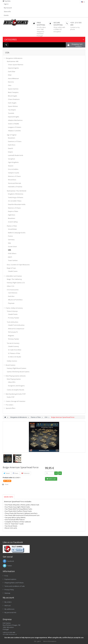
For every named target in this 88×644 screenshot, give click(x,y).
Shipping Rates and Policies (14, 583)
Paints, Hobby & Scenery (14, 308)
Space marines (13, 89)
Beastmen (12, 138)
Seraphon (12, 159)
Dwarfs (11, 148)
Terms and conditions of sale (15, 586)
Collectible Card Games (14, 276)
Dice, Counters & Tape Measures (18, 265)
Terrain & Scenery (13, 343)
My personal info (10, 612)
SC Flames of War (14, 353)
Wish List (8, 606)
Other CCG (11, 286)
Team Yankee (13, 260)
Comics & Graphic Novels (16, 390)
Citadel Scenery (13, 346)
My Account (8, 8)
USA (9, 250)
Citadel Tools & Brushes (16, 325)
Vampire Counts (14, 173)
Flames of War (12, 226)
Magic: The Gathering (14, 279)
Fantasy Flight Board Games (17, 368)
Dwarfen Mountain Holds (17, 204)
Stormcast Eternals (15, 183)
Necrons (11, 82)
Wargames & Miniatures (14, 58)
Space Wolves (13, 106)
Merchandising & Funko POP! (16, 394)
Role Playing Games (14, 379)
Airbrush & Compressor (16, 329)
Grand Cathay (13, 222)
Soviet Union (12, 247)
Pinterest (25, 473)
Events (6, 15)
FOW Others (12, 253)
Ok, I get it (37, 641)
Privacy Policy (9, 590)
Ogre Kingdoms (13, 162)
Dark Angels (12, 103)
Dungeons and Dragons (16, 386)
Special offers (11, 408)
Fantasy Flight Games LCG (16, 283)
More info (9, 497)
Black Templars (13, 92)
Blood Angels (13, 96)
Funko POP (11, 397)
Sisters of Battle (14, 124)
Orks (10, 85)
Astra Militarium (13, 78)
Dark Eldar (12, 72)
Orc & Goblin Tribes (15, 201)
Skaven (11, 166)
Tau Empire (12, 110)
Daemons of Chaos (15, 141)
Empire (10, 152)
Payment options (10, 579)
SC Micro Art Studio (15, 357)
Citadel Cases (13, 271)
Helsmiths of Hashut (15, 187)
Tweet (7, 473)
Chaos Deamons (14, 99)
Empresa (7, 619)
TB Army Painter (14, 339)
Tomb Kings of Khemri (16, 197)
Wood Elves (12, 180)
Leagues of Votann (15, 127)
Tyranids (11, 113)
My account (8, 598)
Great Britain (12, 229)
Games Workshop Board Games (18, 372)
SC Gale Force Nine (15, 350)
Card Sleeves (13, 293)
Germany (11, 240)
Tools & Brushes (13, 322)
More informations (50, 641)
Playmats (11, 303)
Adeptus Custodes (14, 131)
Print (7, 484)
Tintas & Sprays (12, 311)
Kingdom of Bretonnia (16, 194)
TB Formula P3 (13, 332)
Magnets (11, 336)
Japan (10, 257)
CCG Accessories (13, 290)
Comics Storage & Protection (16, 401)
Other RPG (12, 382)
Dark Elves (12, 145)
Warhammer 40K (13, 61)
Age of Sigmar (12, 135)
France (10, 236)
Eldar (10, 75)
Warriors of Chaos (14, 176)
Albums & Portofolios (15, 300)
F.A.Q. (6, 576)
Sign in (6, 4)
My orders (8, 602)
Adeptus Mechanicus (15, 120)
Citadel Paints (13, 314)
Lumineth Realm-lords (16, 155)
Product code (7, 478)
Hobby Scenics (12, 361)
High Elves (12, 215)
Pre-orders (10, 405)
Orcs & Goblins (13, 169)
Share (16, 473)
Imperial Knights (14, 117)
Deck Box (11, 296)
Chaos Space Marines (16, 65)
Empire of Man (13, 211)
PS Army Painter (14, 318)
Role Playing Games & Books (16, 376)
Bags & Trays (11, 268)
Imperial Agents (13, 68)
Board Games (11, 365)
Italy (9, 243)
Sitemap (7, 593)
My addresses (9, 609)
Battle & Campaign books (17, 233)
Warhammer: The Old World (16, 191)
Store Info (7, 11)
